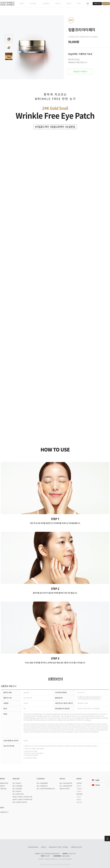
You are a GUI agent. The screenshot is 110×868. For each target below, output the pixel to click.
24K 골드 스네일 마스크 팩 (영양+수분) (22, 799)
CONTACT (79, 783)
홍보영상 (79, 799)
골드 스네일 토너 (17, 783)
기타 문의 (79, 791)
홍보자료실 (79, 794)
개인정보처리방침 (33, 847)
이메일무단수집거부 (76, 847)
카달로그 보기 (97, 4)
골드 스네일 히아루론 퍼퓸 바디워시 (46, 789)
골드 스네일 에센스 (17, 789)
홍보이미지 (79, 802)
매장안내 (2, 786)
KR (88, 4)
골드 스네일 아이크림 (18, 794)
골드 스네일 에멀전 (17, 786)
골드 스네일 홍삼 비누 (42, 786)
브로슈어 (79, 797)
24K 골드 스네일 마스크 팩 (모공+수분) (22, 797)
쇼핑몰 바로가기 (4, 812)
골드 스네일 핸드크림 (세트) (20, 802)
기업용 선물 (3, 789)
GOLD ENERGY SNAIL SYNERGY (7, 4)
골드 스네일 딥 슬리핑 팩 (66, 783)
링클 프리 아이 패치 (64, 789)
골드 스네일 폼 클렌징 (42, 783)
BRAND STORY (4, 783)
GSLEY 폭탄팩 (106, 4)
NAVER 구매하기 (80, 71)
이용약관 (43, 847)
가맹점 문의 (79, 789)
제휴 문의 (79, 786)
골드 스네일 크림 (17, 791)
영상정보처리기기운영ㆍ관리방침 (58, 847)
